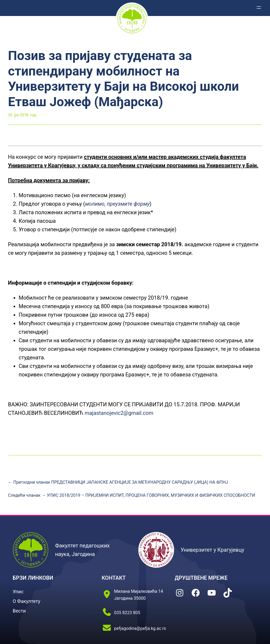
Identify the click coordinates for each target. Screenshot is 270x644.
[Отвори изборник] (259, 7)
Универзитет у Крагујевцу (213, 550)
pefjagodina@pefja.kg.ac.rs (140, 628)
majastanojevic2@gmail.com (119, 413)
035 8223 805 (127, 613)
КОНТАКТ (114, 578)
